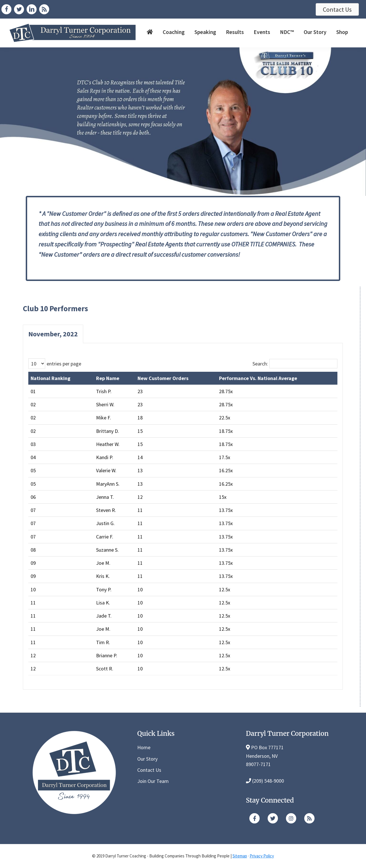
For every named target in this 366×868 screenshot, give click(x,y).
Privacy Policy (262, 856)
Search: (260, 364)
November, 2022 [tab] (53, 334)
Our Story (147, 759)
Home (144, 747)
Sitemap (240, 856)
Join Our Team (153, 781)
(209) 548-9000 (268, 781)
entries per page (64, 364)
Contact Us (149, 770)
